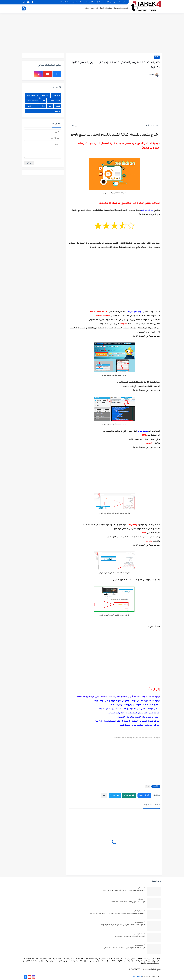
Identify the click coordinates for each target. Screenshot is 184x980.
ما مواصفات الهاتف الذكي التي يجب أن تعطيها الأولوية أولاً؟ (123, 925)
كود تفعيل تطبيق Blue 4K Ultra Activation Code (127, 902)
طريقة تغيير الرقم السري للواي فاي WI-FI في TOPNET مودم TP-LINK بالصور (118, 913)
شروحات (95, 8)
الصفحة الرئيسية (121, 8)
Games (45, 95)
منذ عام (141, 888)
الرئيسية (122, 2)
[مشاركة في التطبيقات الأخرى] (104, 795)
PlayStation (55, 101)
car (50, 106)
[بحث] (24, 8)
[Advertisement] (92, 33)
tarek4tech (137, 977)
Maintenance (32, 95)
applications (33, 101)
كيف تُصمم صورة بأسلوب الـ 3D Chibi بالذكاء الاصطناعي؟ (124, 948)
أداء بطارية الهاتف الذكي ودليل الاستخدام (130, 936)
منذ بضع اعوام (139, 911)
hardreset (31, 106)
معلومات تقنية (106, 8)
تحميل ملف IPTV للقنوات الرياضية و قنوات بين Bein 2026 (124, 891)
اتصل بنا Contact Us (93, 2)
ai (44, 101)
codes (42, 106)
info (157, 57)
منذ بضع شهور (139, 922)
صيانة (87, 8)
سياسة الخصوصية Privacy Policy (71, 2)
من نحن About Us (110, 2)
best (58, 106)
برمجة (57, 111)
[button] (144, 795)
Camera (56, 95)
